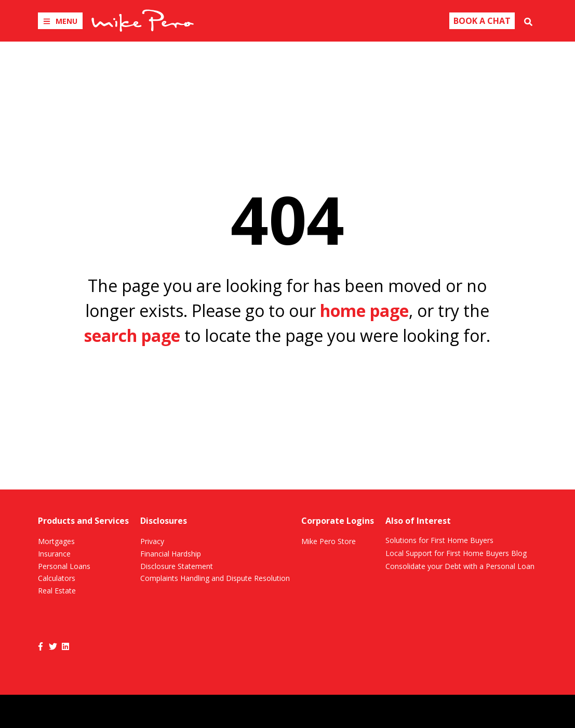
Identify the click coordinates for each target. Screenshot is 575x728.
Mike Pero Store (329, 541)
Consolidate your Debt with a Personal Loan (460, 566)
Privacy (152, 541)
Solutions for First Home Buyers (439, 540)
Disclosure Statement (177, 566)
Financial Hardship (171, 554)
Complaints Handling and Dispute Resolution (215, 578)
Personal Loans (64, 566)
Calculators (57, 578)
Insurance (54, 554)
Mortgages (56, 541)
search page (132, 335)
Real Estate (57, 591)
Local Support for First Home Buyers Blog (456, 553)
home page (364, 310)
